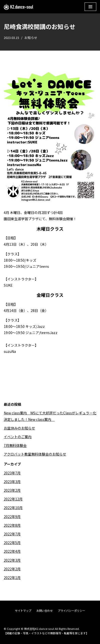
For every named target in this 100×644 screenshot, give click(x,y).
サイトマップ (23, 611)
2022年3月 (12, 560)
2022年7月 (12, 534)
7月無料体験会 (15, 445)
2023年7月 (12, 473)
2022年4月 (12, 551)
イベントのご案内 (18, 437)
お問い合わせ (45, 611)
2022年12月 (13, 499)
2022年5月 (12, 543)
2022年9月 (12, 517)
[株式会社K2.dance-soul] (19, 7)
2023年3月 (12, 482)
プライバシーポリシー (71, 611)
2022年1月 (12, 578)
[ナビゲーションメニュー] (90, 7)
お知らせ (31, 38)
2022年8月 (12, 525)
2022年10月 (13, 508)
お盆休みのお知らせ (19, 428)
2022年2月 (12, 569)
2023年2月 (12, 490)
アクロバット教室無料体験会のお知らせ (35, 454)
